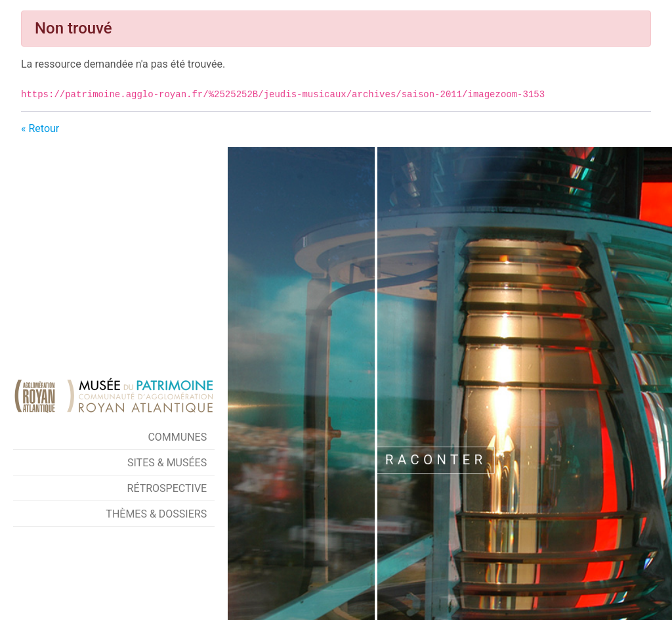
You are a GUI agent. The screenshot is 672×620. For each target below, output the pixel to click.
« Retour (40, 128)
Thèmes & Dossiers (156, 514)
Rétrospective (167, 488)
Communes (177, 437)
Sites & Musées (167, 463)
